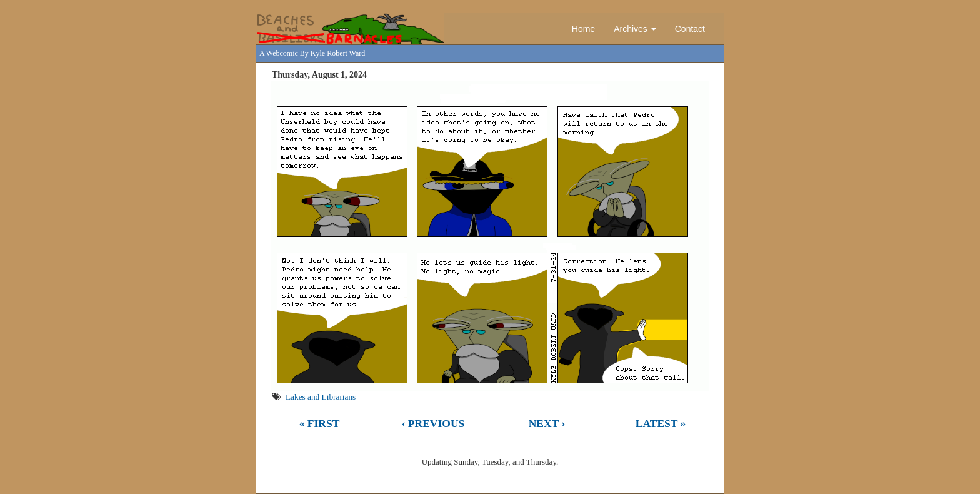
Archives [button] (635, 29)
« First (320, 423)
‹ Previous (433, 423)
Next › (547, 423)
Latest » (661, 423)
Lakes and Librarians (321, 397)
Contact (690, 29)
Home (583, 29)
